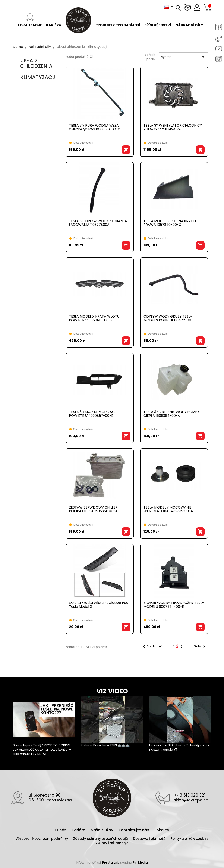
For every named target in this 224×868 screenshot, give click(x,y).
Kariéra (54, 20)
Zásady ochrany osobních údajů (101, 839)
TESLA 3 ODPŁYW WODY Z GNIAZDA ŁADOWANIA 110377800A (98, 223)
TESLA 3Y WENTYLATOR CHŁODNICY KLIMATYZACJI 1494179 (173, 128)
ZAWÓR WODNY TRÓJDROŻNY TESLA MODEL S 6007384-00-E (174, 605)
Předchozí (152, 646)
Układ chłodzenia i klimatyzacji (38, 69)
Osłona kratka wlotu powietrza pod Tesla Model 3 (99, 605)
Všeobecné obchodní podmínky (42, 839)
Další (200, 646)
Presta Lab (111, 862)
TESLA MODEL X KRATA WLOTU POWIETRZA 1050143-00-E (94, 319)
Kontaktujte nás (134, 830)
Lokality (162, 830)
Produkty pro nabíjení (118, 20)
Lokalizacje (30, 20)
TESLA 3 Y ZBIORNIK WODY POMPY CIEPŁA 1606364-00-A (171, 414)
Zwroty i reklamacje (112, 843)
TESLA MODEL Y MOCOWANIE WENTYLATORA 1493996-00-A (168, 510)
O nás (61, 830)
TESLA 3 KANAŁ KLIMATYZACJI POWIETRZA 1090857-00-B (93, 414)
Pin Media (140, 862)
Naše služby (102, 830)
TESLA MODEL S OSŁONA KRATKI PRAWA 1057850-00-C (170, 223)
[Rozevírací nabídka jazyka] (169, 7)
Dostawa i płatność (150, 839)
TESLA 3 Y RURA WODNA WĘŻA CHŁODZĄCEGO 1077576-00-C (95, 128)
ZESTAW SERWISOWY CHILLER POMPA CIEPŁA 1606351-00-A (93, 510)
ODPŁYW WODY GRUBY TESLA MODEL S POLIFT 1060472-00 (168, 319)
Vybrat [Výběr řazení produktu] (183, 57)
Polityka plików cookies (190, 839)
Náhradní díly (189, 20)
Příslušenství (158, 20)
